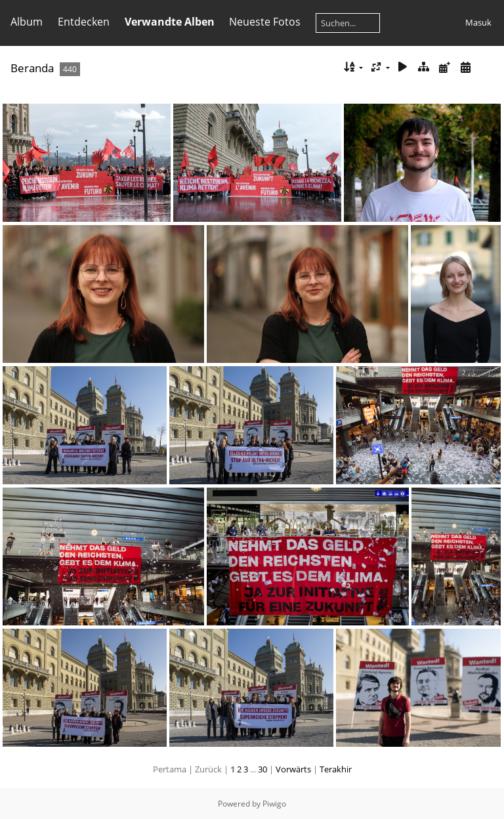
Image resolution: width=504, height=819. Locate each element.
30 (262, 769)
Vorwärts (293, 769)
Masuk (478, 22)
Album (27, 22)
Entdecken (84, 22)
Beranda (32, 68)
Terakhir (336, 769)
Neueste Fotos (265, 22)
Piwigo (274, 804)
